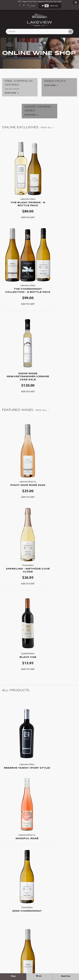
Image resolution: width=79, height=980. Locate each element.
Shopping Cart (42, 6)
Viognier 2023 (58, 842)
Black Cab (21, 488)
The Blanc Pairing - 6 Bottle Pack (21, 202)
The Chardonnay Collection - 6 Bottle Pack (58, 187)
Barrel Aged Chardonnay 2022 (21, 755)
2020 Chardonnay (19, 674)
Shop (13, 976)
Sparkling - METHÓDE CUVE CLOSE (58, 400)
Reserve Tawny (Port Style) (19, 600)
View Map (57, 1)
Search (71, 32)
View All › (47, 128)
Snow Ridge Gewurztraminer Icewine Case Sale (21, 290)
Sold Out (19, 943)
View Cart (54, 6)
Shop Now (10, 93)
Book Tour (66, 976)
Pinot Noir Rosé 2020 (21, 398)
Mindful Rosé (60, 599)
